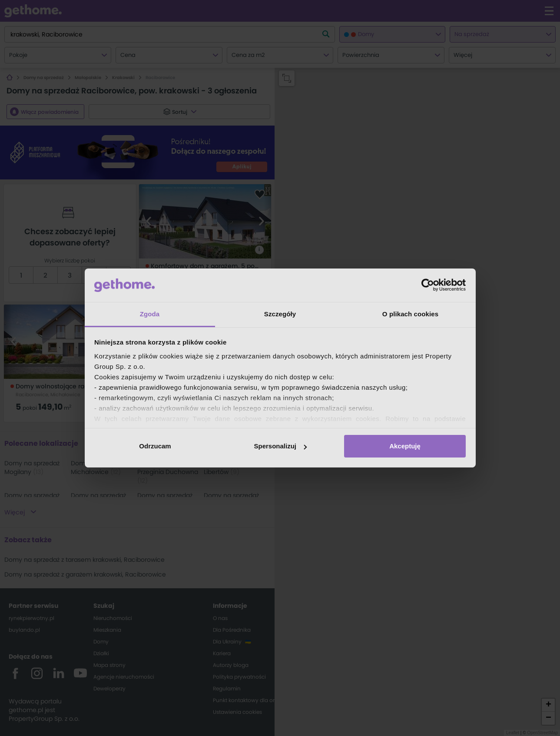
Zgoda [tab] (150, 314)
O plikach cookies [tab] (410, 314)
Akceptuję (405, 446)
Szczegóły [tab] (280, 314)
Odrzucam (155, 446)
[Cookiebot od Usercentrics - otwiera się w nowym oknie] (428, 285)
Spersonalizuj (280, 446)
